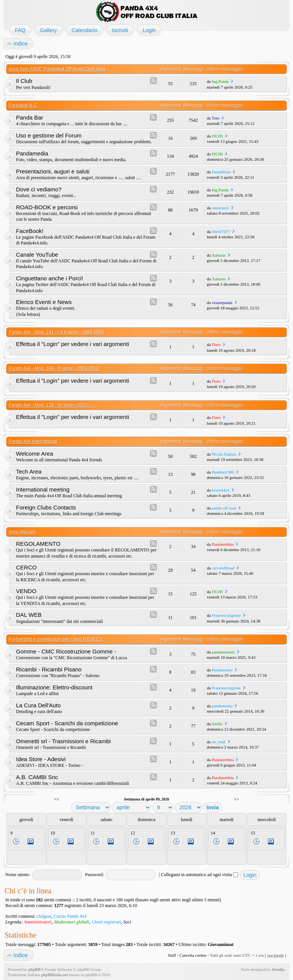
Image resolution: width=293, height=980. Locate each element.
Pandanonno (222, 670)
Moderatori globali (71, 922)
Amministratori (38, 922)
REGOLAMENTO (38, 544)
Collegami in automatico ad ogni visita (200, 875)
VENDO (26, 591)
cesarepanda (222, 302)
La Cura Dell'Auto (38, 705)
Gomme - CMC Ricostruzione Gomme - (66, 651)
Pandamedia (32, 153)
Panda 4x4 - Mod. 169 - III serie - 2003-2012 (54, 369)
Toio (216, 118)
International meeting (43, 489)
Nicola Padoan (224, 454)
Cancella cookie (193, 955)
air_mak (219, 742)
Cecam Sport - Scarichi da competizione (67, 723)
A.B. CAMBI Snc (37, 777)
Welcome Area (35, 454)
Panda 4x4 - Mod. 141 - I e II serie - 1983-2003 (56, 332)
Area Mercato (23, 532)
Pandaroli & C (23, 105)
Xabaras (219, 255)
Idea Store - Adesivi (41, 759)
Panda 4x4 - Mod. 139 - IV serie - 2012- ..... (53, 405)
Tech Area (29, 471)
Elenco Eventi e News (44, 302)
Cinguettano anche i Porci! (50, 278)
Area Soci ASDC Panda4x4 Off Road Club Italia (57, 69)
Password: (94, 875)
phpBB (35, 969)
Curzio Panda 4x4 (70, 916)
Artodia (278, 969)
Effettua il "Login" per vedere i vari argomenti (72, 344)
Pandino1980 (223, 472)
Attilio (217, 724)
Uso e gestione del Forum (49, 135)
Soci (127, 922)
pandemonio (222, 706)
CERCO (26, 567)
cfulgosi (44, 916)
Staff (172, 955)
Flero (216, 344)
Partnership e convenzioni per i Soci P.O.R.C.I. (56, 639)
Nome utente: (18, 875)
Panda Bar (30, 117)
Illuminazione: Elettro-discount (54, 687)
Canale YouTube (37, 255)
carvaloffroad (223, 568)
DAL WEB (29, 615)
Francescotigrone (226, 615)
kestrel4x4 (221, 490)
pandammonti (223, 652)
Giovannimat (221, 944)
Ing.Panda (220, 81)
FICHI (217, 136)
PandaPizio (221, 172)
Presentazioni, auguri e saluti (53, 171)
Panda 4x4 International (33, 441)
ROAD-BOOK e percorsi (47, 207)
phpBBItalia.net (55, 975)
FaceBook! (30, 231)
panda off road (224, 508)
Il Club (24, 81)
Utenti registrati (106, 922)
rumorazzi (220, 208)
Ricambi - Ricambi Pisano (49, 669)
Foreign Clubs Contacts (46, 507)
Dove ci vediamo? (39, 189)
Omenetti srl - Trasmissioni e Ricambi (63, 741)
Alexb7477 (221, 231)
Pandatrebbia (223, 544)
